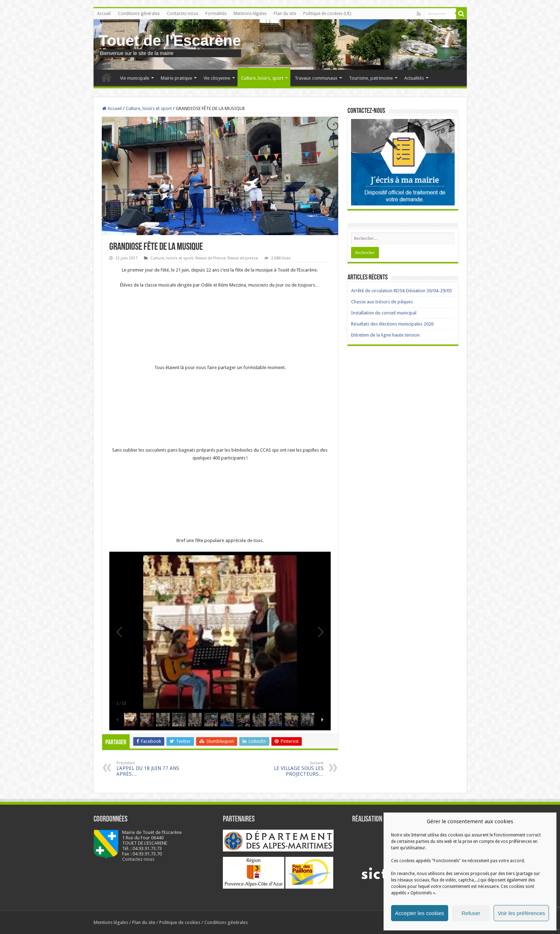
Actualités (414, 78)
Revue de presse (243, 258)
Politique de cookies (180, 922)
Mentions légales (250, 14)
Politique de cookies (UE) (327, 14)
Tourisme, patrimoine (371, 78)
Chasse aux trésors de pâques (382, 302)
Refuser (471, 913)
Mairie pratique (176, 78)
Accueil (104, 14)
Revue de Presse (210, 258)
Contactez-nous (182, 14)
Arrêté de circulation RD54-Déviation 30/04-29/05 (401, 291)
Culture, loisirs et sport (149, 108)
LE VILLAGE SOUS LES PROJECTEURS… (287, 769)
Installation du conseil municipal (384, 313)
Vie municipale (135, 78)
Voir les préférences (521, 913)
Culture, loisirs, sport (262, 78)
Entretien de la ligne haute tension (385, 335)
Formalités (216, 14)
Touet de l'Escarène (170, 40)
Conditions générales (139, 14)
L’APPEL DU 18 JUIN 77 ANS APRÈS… (153, 769)
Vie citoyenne (217, 78)
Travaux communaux (316, 78)
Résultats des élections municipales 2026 (392, 324)
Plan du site (285, 14)
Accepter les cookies (420, 913)
